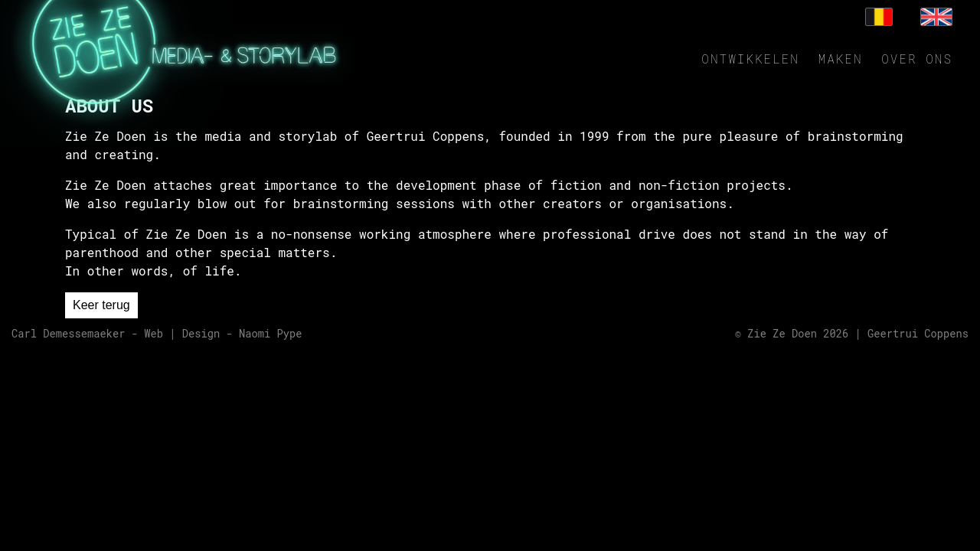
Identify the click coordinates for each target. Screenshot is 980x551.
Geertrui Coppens (918, 334)
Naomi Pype (271, 334)
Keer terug (101, 305)
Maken (841, 59)
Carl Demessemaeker (69, 334)
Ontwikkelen (750, 59)
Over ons (917, 59)
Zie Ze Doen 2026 (798, 334)
